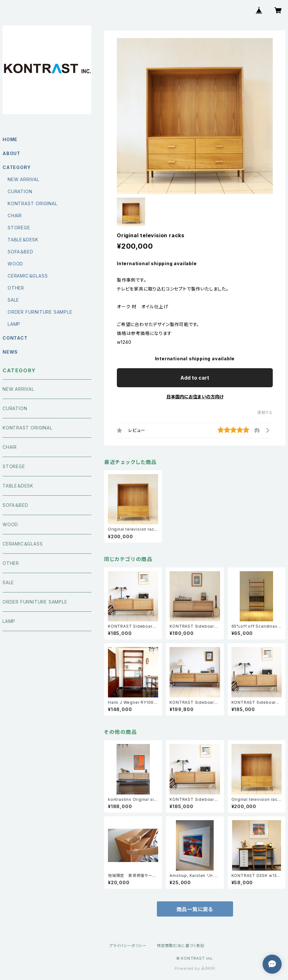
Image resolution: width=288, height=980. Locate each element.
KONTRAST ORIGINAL (33, 203)
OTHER (16, 288)
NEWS (10, 352)
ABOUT (11, 153)
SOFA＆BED (20, 252)
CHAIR (15, 216)
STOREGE (19, 228)
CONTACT (15, 338)
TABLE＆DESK (23, 240)
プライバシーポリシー (128, 946)
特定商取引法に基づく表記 (181, 946)
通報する (265, 412)
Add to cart (195, 378)
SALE (13, 300)
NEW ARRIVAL (23, 179)
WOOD (15, 264)
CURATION (20, 191)
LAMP (14, 324)
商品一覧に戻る (195, 909)
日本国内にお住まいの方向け (195, 397)
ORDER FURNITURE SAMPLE (40, 312)
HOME (10, 139)
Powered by (195, 968)
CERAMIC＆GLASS (28, 276)
